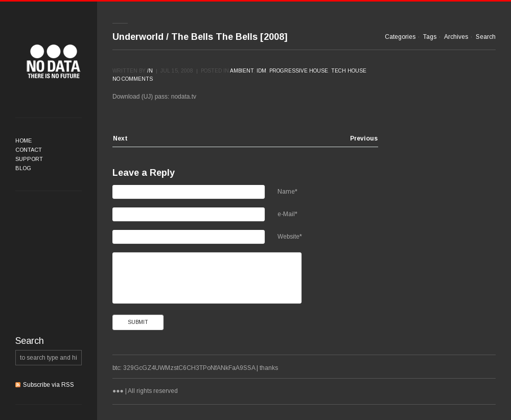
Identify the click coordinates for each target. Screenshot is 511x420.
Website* (290, 237)
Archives (456, 37)
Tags (430, 37)
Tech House (349, 71)
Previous (364, 139)
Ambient (242, 71)
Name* (287, 192)
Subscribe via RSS (49, 385)
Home (24, 141)
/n (150, 71)
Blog (23, 168)
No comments (133, 79)
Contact (29, 150)
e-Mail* (287, 214)
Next (120, 139)
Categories (400, 37)
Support (29, 159)
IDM (261, 71)
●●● (54, 61)
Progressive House (299, 71)
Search (486, 37)
